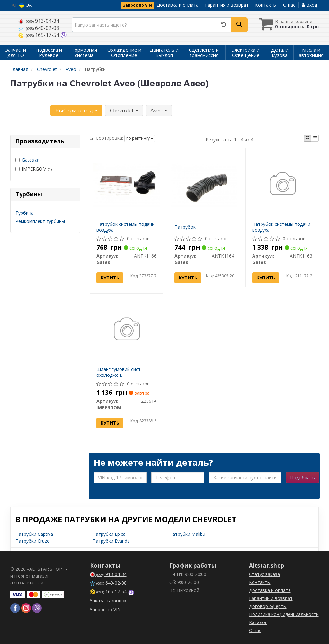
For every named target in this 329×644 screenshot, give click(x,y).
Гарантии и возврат (271, 598)
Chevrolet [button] (124, 110)
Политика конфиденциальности (284, 614)
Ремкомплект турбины (40, 221)
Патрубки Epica (109, 534)
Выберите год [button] (76, 110)
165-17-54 (39, 35)
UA (26, 5)
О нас (289, 5)
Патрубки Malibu (187, 534)
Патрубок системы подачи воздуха (125, 227)
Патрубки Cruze (32, 541)
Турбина (25, 213)
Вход (309, 5)
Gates (31, 160)
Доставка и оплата (178, 5)
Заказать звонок (108, 600)
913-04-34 (39, 21)
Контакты (266, 5)
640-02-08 (39, 28)
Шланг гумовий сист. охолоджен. (119, 372)
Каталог (258, 622)
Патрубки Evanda (111, 541)
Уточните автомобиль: (30, 110)
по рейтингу (140, 138)
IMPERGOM (34, 169)
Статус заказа (264, 574)
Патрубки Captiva (34, 534)
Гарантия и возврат (227, 5)
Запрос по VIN (137, 5)
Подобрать (302, 477)
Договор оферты (268, 606)
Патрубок (185, 227)
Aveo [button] (159, 110)
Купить (110, 278)
